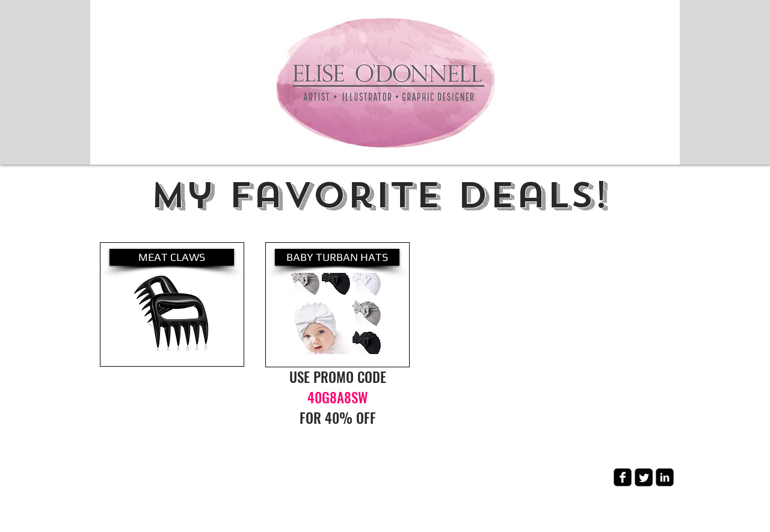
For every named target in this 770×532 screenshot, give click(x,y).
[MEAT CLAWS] (172, 257)
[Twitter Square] (644, 477)
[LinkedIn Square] (665, 477)
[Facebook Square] (623, 477)
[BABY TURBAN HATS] (337, 257)
